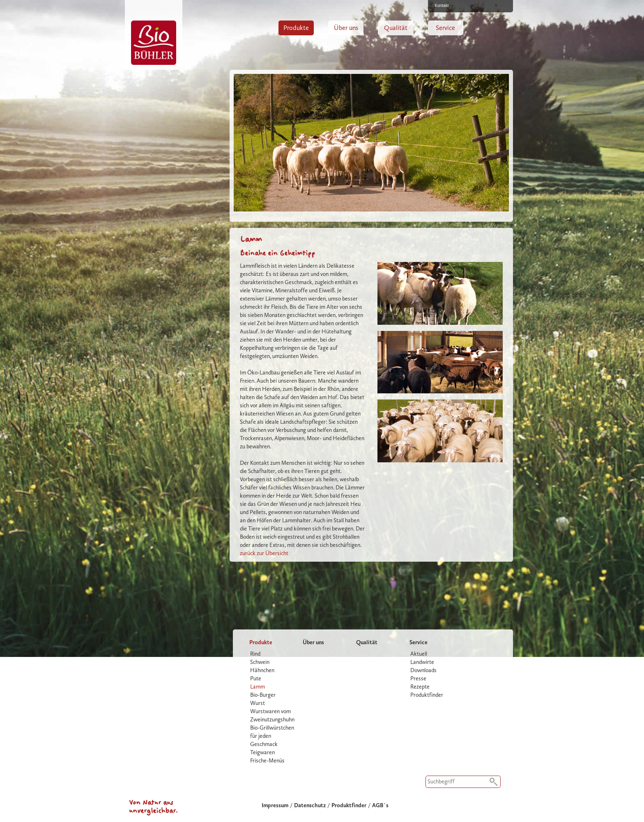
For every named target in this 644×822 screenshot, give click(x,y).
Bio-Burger (263, 695)
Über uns (346, 28)
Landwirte (422, 662)
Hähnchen (262, 670)
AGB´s (380, 805)
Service (445, 28)
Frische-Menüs (267, 761)
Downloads (423, 670)
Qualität (396, 28)
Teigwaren (262, 752)
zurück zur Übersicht (264, 553)
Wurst (258, 703)
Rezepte (420, 687)
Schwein (260, 662)
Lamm (258, 687)
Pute (256, 678)
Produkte (296, 28)
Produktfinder (427, 695)
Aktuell (419, 654)
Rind (255, 654)
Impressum (275, 805)
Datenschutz (310, 805)
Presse (418, 678)
